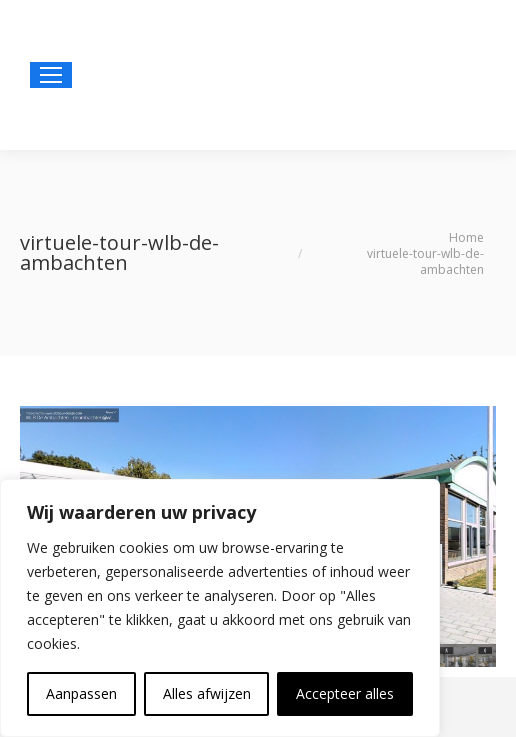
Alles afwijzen (207, 693)
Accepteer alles (345, 693)
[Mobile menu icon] (51, 75)
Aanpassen (81, 693)
